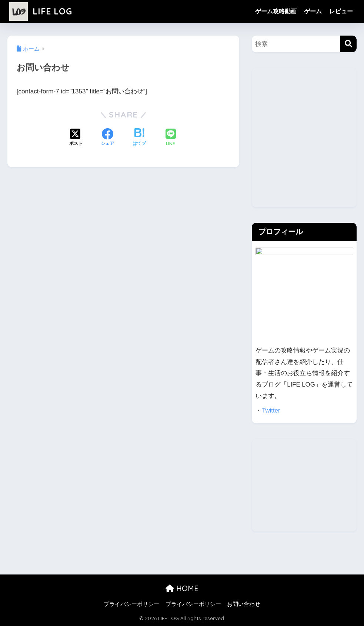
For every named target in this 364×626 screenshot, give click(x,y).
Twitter (271, 410)
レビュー (341, 11)
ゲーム (313, 11)
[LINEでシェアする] (171, 138)
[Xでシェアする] (76, 138)
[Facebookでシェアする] (107, 138)
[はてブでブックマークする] (139, 138)
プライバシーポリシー (131, 604)
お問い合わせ (244, 604)
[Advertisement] (304, 143)
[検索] (348, 44)
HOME (182, 588)
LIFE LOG (41, 11)
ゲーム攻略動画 (276, 11)
